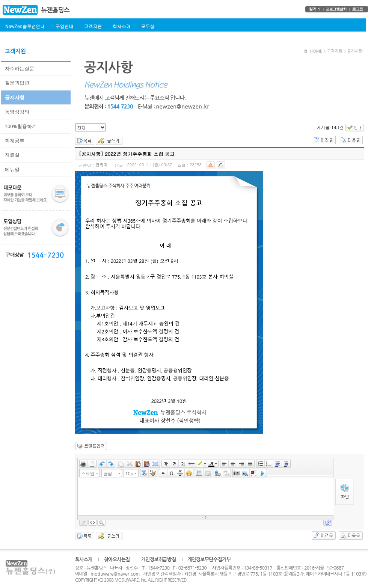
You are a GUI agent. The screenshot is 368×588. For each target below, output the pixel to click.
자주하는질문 (20, 68)
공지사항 (15, 97)
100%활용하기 (21, 126)
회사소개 (121, 26)
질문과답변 (17, 83)
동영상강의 (17, 112)
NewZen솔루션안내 (25, 26)
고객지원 (93, 26)
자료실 (12, 155)
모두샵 (148, 26)
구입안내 (64, 26)
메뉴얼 (12, 169)
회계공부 (15, 140)
